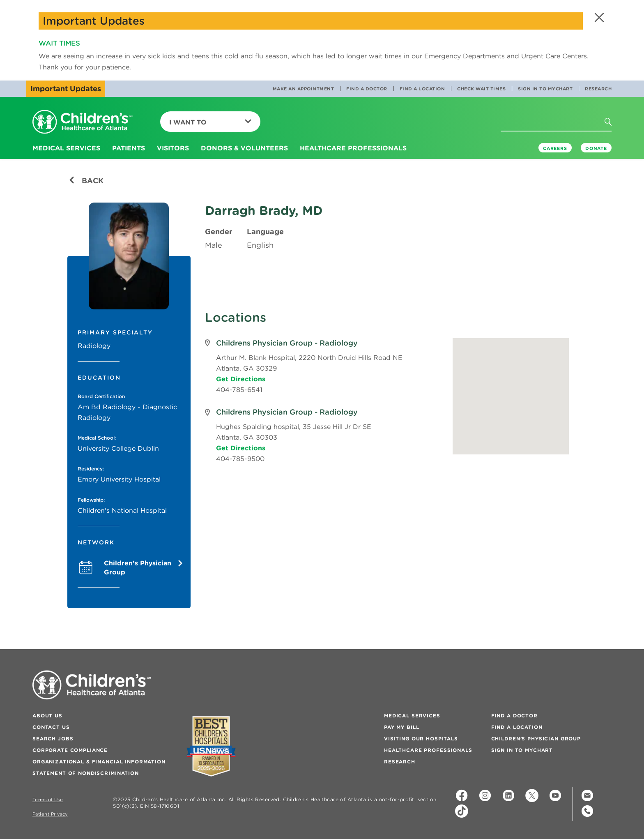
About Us (47, 716)
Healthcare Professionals (428, 750)
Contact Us (51, 727)
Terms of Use (48, 800)
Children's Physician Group (142, 567)
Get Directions (241, 379)
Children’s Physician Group (536, 739)
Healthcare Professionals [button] (353, 148)
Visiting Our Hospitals (421, 739)
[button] (598, 17)
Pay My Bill (401, 727)
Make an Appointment (304, 89)
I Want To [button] (210, 122)
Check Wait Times (481, 89)
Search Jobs (53, 739)
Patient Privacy (50, 814)
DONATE (596, 148)
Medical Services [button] (66, 148)
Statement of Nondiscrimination (86, 773)
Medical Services (412, 716)
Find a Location (422, 89)
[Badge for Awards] (211, 746)
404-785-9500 (240, 459)
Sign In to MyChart (545, 89)
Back (86, 181)
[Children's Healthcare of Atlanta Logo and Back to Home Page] (83, 122)
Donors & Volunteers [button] (244, 148)
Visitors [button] (173, 148)
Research (598, 89)
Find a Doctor (367, 89)
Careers (555, 148)
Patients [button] (129, 148)
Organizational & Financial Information (99, 762)
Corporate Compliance (70, 750)
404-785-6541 (239, 390)
